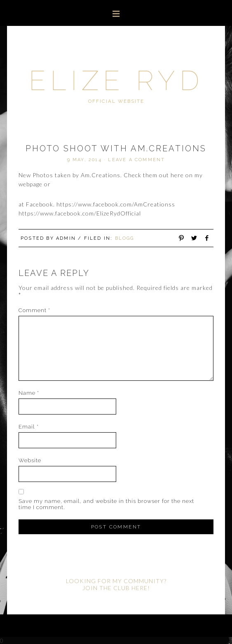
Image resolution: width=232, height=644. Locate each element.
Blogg (125, 238)
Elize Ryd (116, 80)
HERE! (141, 588)
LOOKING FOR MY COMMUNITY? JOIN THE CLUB (116, 584)
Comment (34, 310)
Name (29, 393)
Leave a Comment (136, 160)
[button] (116, 13)
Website (30, 460)
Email (29, 427)
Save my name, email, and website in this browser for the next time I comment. (106, 504)
